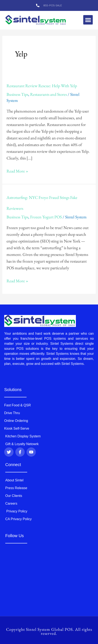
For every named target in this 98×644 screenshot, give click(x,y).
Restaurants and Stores (48, 94)
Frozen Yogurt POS (46, 217)
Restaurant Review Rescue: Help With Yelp (42, 86)
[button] (88, 20)
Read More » (17, 171)
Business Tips (17, 94)
